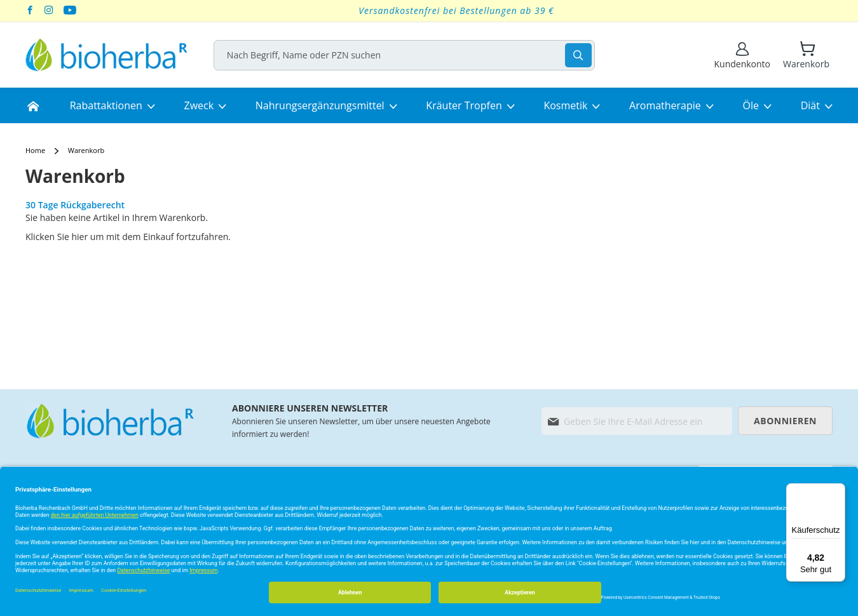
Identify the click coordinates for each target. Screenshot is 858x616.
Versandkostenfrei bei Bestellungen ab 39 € (456, 10)
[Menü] (838, 491)
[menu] (429, 105)
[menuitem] (33, 105)
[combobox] (409, 55)
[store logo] (106, 55)
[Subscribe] (785, 421)
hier (80, 237)
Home (36, 150)
